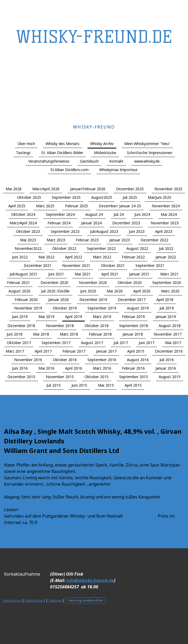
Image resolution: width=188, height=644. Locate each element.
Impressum (12, 600)
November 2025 (168, 189)
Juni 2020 (88, 291)
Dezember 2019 (93, 300)
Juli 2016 (167, 360)
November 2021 (76, 265)
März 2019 (102, 317)
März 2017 (15, 351)
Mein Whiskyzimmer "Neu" (147, 144)
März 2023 (56, 240)
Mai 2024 (169, 214)
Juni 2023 (137, 231)
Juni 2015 (79, 385)
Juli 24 (119, 214)
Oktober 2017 (19, 343)
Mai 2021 (83, 274)
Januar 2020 (59, 300)
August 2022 (137, 248)
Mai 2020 (115, 291)
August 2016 (138, 360)
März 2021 (169, 274)
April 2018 (165, 300)
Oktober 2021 (113, 265)
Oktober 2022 (64, 248)
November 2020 (93, 282)
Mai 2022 (46, 257)
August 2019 (138, 308)
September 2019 (102, 308)
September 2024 (60, 214)
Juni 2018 (15, 334)
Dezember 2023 (126, 223)
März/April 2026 (46, 189)
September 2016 (102, 360)
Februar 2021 (18, 282)
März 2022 (102, 257)
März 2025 (45, 206)
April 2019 (74, 317)
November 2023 (165, 223)
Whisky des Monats (63, 144)
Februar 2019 (133, 317)
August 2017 (92, 343)
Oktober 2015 (97, 377)
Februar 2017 (74, 351)
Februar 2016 (133, 368)
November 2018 (60, 326)
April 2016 (74, 368)
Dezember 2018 (21, 326)
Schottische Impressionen (150, 153)
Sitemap (55, 600)
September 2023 (65, 231)
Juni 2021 (56, 274)
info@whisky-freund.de (90, 580)
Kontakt (116, 161)
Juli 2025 (130, 197)
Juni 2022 (20, 257)
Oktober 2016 (65, 360)
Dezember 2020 (54, 282)
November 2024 (166, 206)
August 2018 (170, 326)
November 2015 (60, 377)
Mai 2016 (46, 368)
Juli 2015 (54, 385)
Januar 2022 (166, 257)
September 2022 (101, 248)
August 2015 (170, 377)
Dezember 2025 (130, 189)
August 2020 (19, 291)
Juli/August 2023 (104, 231)
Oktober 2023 (28, 231)
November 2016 (28, 360)
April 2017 (43, 351)
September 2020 (167, 282)
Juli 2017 (121, 343)
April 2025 (17, 206)
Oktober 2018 (97, 326)
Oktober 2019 (65, 308)
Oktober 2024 (23, 214)
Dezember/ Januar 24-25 (120, 206)
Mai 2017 (173, 343)
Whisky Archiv (102, 144)
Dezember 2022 (154, 240)
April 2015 (136, 351)
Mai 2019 (46, 317)
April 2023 (164, 231)
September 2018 (134, 326)
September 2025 (66, 197)
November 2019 (28, 308)
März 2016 (102, 368)
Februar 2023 (87, 240)
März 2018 (69, 334)
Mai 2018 (41, 334)
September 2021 (150, 265)
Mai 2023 (28, 240)
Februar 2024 (59, 223)
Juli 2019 (167, 308)
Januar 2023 (120, 240)
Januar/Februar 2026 (88, 189)
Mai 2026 (14, 189)
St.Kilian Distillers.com (69, 170)
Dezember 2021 (38, 265)
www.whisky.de (147, 161)
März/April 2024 (23, 223)
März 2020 (170, 291)
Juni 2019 (20, 317)
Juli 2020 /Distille (55, 291)
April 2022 (74, 257)
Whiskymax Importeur (118, 170)
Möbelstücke (105, 153)
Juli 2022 (166, 248)
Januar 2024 (91, 223)
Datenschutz (35, 600)
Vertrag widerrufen (85, 600)
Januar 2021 (139, 274)
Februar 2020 (26, 300)
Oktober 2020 (130, 282)
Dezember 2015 (21, 377)
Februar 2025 (77, 206)
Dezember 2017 (132, 300)
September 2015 (134, 377)
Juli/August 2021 (24, 274)
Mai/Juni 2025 (159, 197)
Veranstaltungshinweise (49, 161)
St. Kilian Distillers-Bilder (62, 153)
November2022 (28, 248)
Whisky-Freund (94, 127)
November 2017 (168, 334)
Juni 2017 (147, 343)
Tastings (23, 153)
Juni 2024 (142, 214)
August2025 (102, 197)
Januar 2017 (106, 351)
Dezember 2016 (169, 351)
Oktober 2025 (29, 197)
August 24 (94, 214)
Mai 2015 (106, 385)
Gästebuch (89, 161)
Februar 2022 (133, 257)
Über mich (26, 144)
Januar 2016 (166, 368)
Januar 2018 (133, 334)
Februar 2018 (100, 334)
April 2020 (142, 291)
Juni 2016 (20, 368)
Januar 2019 (166, 317)
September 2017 (56, 343)
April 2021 (110, 274)
